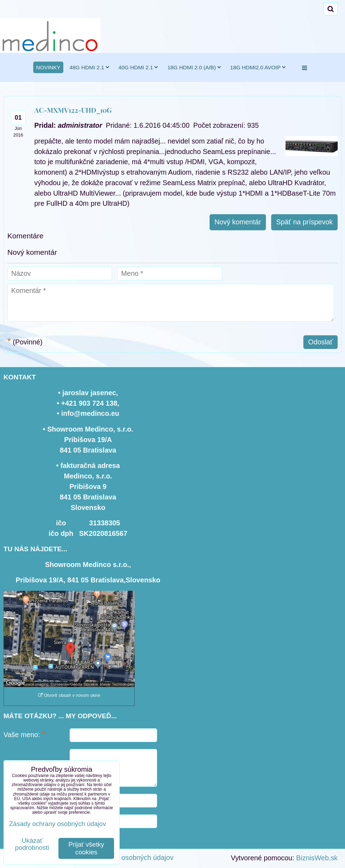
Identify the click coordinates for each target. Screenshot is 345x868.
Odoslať (321, 342)
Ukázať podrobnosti (32, 844)
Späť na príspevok (304, 222)
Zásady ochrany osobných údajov (122, 857)
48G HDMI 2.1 (90, 67)
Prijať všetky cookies (86, 848)
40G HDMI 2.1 (139, 67)
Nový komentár (238, 222)
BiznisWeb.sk (317, 858)
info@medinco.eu (90, 413)
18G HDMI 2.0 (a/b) (194, 67)
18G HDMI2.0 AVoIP (258, 67)
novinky (48, 67)
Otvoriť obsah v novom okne (69, 695)
